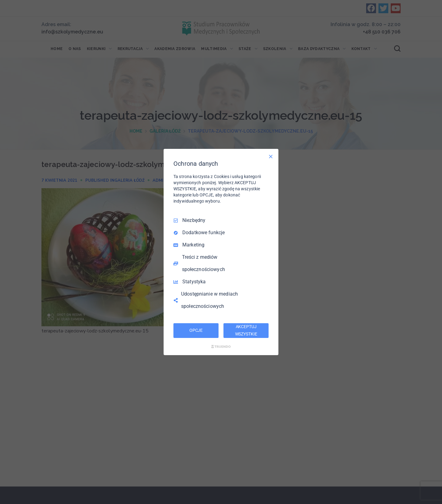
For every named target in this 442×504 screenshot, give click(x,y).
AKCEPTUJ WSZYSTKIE (246, 330)
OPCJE (196, 330)
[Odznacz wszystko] (271, 157)
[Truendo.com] (221, 347)
